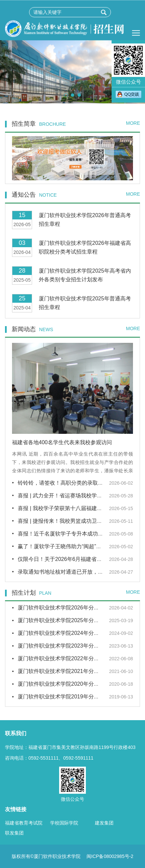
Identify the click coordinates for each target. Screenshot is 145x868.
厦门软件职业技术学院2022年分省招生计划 (69, 658)
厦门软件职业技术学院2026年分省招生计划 (69, 608)
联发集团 (14, 833)
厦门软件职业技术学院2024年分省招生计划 (69, 633)
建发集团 (104, 823)
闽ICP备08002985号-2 (110, 856)
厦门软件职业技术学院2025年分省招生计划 (69, 620)
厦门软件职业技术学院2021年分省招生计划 (69, 671)
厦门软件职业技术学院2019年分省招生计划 (69, 697)
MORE (133, 123)
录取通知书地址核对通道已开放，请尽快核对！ (74, 572)
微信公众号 (128, 64)
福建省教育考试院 (24, 823)
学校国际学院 (64, 823)
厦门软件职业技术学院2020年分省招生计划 (69, 684)
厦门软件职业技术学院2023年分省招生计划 (69, 646)
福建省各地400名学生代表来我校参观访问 (62, 442)
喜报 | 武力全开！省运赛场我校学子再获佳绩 (71, 496)
